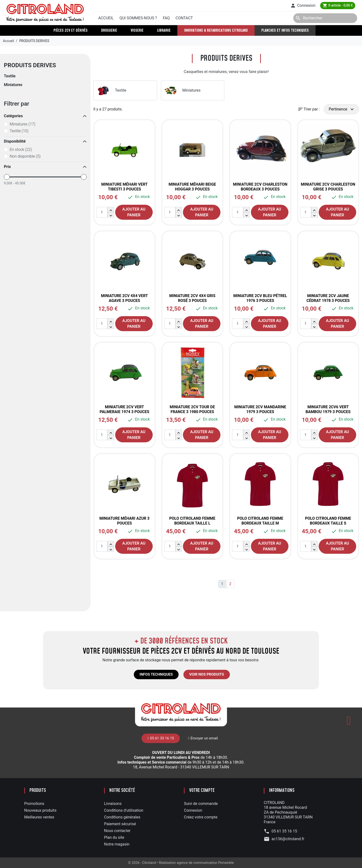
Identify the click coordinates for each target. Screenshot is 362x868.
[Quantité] (102, 212)
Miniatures (13, 85)
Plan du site (114, 837)
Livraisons (113, 804)
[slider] (7, 177)
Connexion (193, 810)
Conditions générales (122, 817)
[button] (303, 6)
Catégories (13, 116)
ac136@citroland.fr (288, 839)
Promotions (34, 804)
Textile (10, 76)
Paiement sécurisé (120, 824)
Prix (7, 167)
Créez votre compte (201, 817)
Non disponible (25, 156)
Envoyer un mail (149, 5)
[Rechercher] (325, 18)
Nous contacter (117, 831)
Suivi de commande (201, 804)
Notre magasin (117, 844)
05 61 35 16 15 (114, 6)
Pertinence (342, 109)
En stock (21, 150)
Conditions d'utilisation (124, 810)
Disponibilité (15, 141)
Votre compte (202, 791)
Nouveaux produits (40, 810)
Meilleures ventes (39, 817)
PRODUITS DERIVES (30, 65)
